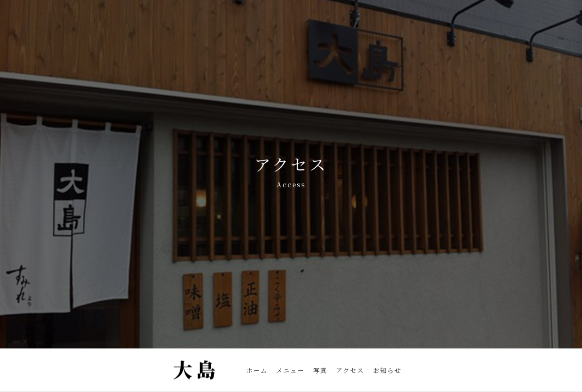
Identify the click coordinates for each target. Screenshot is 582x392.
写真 (320, 370)
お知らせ (387, 370)
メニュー (290, 370)
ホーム (257, 370)
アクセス (350, 370)
